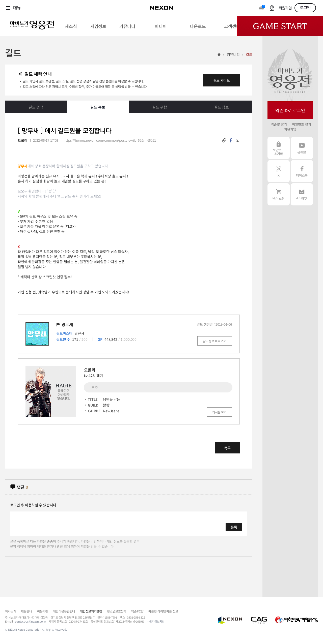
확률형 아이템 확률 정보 (163, 611)
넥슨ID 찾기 (279, 124)
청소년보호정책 (117, 611)
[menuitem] (71, 26)
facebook (231, 140)
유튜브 (302, 148)
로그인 (305, 8)
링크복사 (224, 140)
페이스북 (302, 171)
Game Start (280, 26)
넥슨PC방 (137, 611)
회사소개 (10, 611)
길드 (249, 54)
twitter (237, 140)
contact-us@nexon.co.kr (30, 621)
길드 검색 (36, 107)
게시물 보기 (219, 412)
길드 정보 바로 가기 (215, 341)
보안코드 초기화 (279, 148)
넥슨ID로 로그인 (290, 110)
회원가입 (285, 8)
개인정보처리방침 (91, 611)
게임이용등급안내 (64, 611)
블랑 (106, 405)
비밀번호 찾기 (301, 124)
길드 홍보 (98, 107)
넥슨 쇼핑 (279, 194)
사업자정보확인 (156, 621)
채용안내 (26, 611)
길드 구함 (160, 107)
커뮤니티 (233, 54)
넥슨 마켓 (302, 194)
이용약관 (43, 611)
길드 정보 (221, 107)
